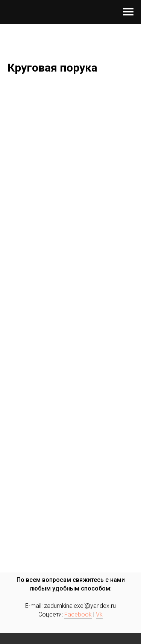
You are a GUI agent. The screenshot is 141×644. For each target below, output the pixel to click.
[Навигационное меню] (128, 12)
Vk (99, 614)
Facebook (78, 614)
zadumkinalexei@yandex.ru (80, 606)
